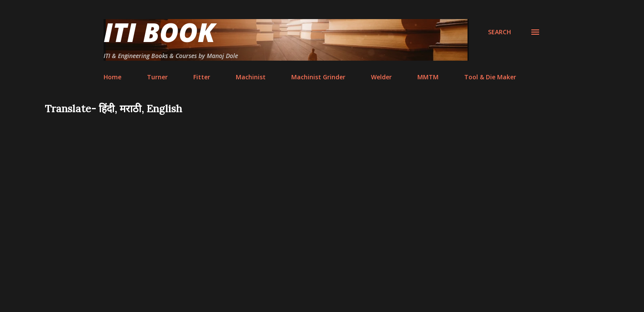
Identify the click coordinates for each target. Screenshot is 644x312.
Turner (157, 77)
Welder (381, 77)
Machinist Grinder (318, 77)
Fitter (202, 77)
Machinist (251, 77)
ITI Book (159, 32)
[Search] (499, 32)
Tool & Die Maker (490, 77)
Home (112, 77)
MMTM (428, 77)
